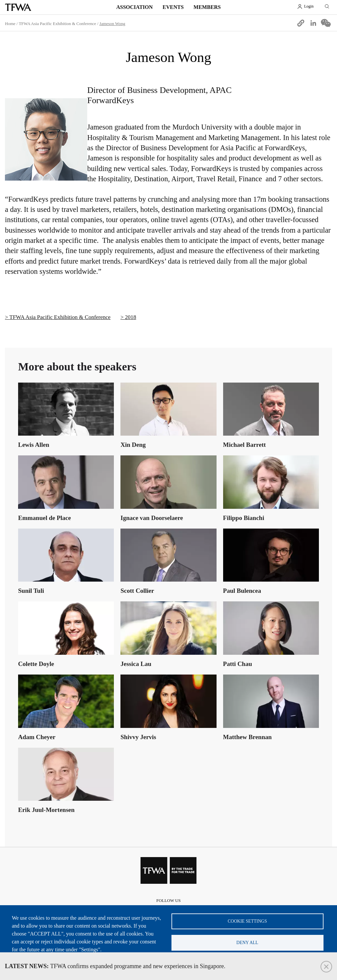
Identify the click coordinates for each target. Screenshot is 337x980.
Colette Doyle (36, 664)
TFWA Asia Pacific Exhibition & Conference (57, 24)
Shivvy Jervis (138, 737)
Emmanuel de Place (44, 518)
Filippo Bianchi (244, 518)
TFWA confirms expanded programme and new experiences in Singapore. (115, 966)
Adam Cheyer (37, 737)
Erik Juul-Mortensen (46, 810)
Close (326, 967)
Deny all (247, 943)
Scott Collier (137, 591)
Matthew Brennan (247, 737)
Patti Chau (238, 664)
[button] (301, 23)
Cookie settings (247, 921)
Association (134, 7)
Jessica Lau (136, 664)
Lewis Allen (34, 445)
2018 (131, 317)
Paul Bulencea (242, 591)
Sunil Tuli (31, 591)
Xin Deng (133, 445)
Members (207, 7)
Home (10, 24)
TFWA (18, 7)
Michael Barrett (245, 445)
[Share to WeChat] (326, 23)
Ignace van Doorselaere (152, 518)
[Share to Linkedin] (313, 23)
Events (173, 7)
